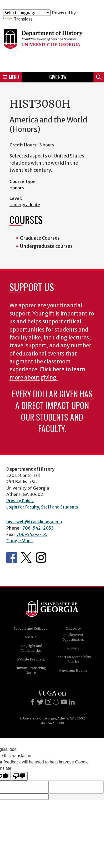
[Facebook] (32, 702)
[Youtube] (64, 702)
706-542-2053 (38, 528)
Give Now (58, 77)
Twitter (26, 558)
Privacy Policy (20, 501)
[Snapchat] (56, 702)
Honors (17, 188)
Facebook (12, 558)
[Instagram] (48, 702)
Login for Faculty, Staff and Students (42, 507)
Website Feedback (31, 659)
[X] (40, 702)
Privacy (73, 648)
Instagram (41, 558)
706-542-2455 (32, 534)
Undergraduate (25, 205)
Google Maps (19, 541)
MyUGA (31, 637)
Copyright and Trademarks (31, 648)
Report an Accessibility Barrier (73, 659)
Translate (18, 19)
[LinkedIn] (72, 702)
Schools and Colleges (31, 628)
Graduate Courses (40, 238)
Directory (73, 628)
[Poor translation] (19, 776)
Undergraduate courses (46, 246)
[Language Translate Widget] (27, 13)
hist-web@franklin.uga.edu (34, 522)
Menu (11, 77)
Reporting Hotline (73, 670)
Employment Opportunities (73, 637)
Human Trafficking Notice (31, 670)
